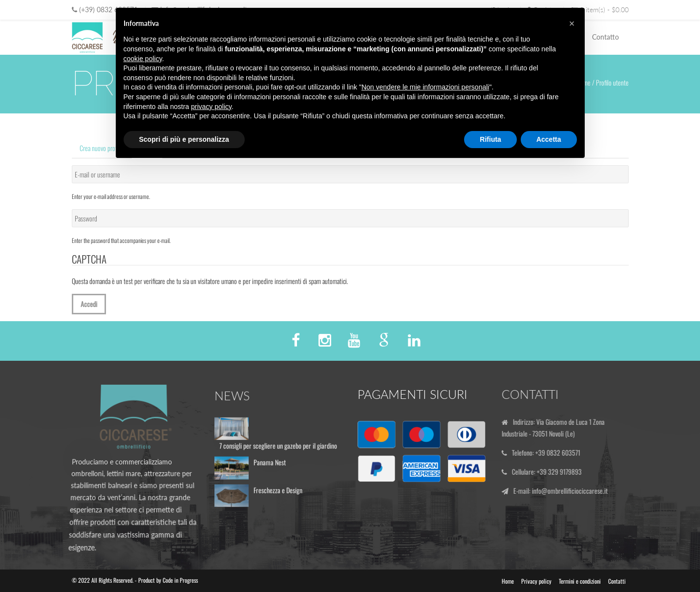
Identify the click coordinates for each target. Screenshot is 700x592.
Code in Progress (180, 580)
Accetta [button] (549, 139)
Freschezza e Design (278, 493)
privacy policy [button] (211, 107)
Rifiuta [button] (490, 139)
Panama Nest (270, 465)
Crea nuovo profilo (101, 148)
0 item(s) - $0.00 (600, 10)
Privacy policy (536, 581)
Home (508, 581)
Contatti (617, 581)
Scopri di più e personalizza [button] (184, 139)
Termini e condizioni (580, 581)
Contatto (605, 37)
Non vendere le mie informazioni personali (425, 87)
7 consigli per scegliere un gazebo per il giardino (278, 449)
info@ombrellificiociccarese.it (573, 491)
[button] (572, 23)
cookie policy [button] (143, 59)
